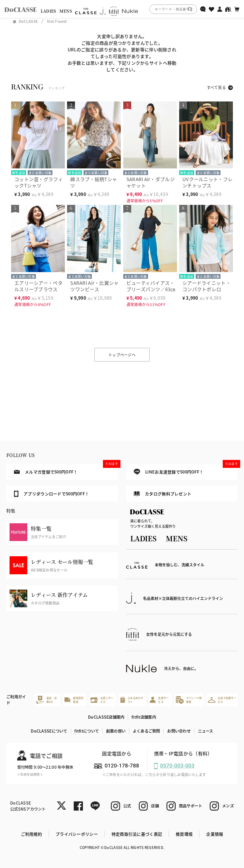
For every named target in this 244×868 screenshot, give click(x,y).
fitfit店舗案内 (144, 717)
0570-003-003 (177, 766)
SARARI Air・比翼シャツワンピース (94, 286)
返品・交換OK (46, 700)
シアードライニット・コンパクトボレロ (207, 286)
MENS (66, 11)
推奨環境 (184, 834)
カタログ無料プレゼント (163, 494)
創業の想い (116, 731)
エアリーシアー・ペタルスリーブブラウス (38, 286)
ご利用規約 (31, 834)
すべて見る (216, 87)
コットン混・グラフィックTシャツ (39, 182)
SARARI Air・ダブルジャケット (151, 182)
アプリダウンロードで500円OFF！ (51, 494)
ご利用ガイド (16, 700)
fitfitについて (87, 731)
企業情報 (215, 834)
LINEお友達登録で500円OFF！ (186, 470)
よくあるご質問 (146, 731)
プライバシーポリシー (77, 834)
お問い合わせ (179, 731)
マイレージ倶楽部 (189, 700)
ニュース (206, 731)
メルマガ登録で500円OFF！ (66, 469)
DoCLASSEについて (49, 731)
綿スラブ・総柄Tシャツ (94, 182)
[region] (122, 9)
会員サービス (159, 700)
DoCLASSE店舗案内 (106, 717)
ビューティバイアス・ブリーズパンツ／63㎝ (151, 286)
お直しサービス (102, 700)
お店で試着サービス (222, 700)
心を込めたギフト (132, 700)
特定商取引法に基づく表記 (137, 834)
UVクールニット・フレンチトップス (207, 182)
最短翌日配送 (74, 700)
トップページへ (122, 355)
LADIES (48, 11)
